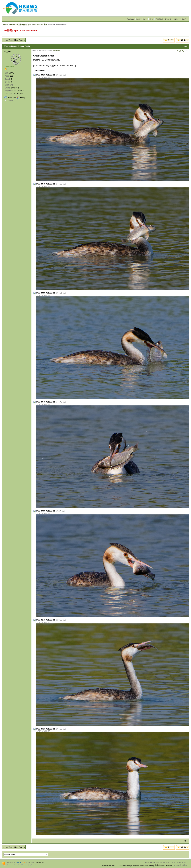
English (168, 19)
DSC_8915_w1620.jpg (46, 75)
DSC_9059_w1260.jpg (46, 511)
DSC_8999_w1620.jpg (46, 293)
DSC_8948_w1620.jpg (46, 184)
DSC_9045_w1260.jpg (46, 402)
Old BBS (159, 19)
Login (139, 19)
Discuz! (19, 863)
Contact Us (120, 865)
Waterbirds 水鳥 (40, 25)
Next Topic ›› (20, 40)
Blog (145, 19)
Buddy (23, 98)
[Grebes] (8, 46)
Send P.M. (12, 98)
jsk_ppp (7, 52)
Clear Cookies (108, 865)
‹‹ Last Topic (8, 40)
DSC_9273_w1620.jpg (46, 620)
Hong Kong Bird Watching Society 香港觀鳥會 (145, 865)
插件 (176, 19)
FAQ (184, 19)
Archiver (169, 865)
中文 (151, 19)
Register (130, 19)
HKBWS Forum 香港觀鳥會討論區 (17, 25)
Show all (57, 51)
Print (185, 46)
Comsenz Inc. (40, 863)
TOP (185, 841)
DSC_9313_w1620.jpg (46, 729)
